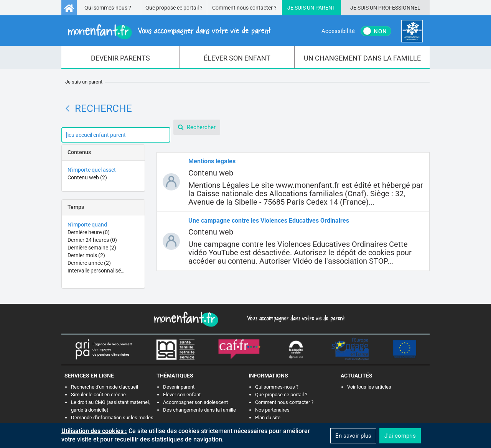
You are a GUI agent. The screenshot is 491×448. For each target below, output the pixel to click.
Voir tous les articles (369, 387)
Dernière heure (89, 232)
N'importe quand (87, 225)
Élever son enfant (182, 395)
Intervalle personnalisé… (96, 271)
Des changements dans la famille (199, 410)
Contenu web (87, 177)
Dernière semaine (92, 248)
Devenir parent (179, 387)
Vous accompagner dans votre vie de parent (295, 318)
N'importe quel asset (92, 170)
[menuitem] (121, 57)
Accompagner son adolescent (195, 402)
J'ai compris (400, 436)
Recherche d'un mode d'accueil (105, 387)
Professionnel (399, 8)
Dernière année (89, 263)
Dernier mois (86, 255)
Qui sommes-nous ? (108, 8)
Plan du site (268, 418)
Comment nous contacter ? (244, 8)
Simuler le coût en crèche (98, 395)
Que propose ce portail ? (174, 8)
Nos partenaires (272, 410)
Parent (325, 8)
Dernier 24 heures (92, 240)
